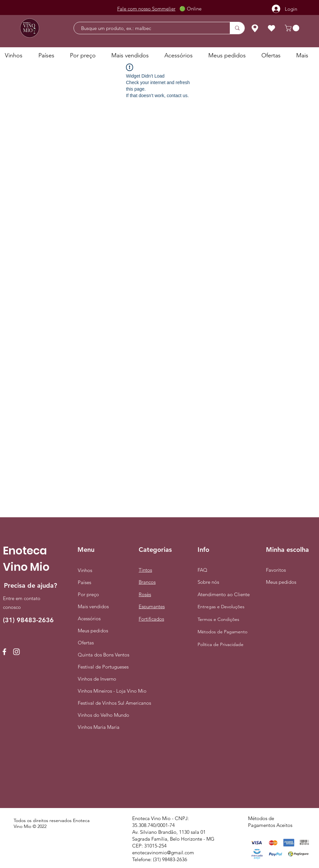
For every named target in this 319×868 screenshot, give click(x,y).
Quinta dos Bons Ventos (102, 655)
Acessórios (89, 618)
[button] (293, 28)
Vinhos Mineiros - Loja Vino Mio (102, 691)
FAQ (202, 570)
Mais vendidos (93, 606)
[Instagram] (16, 652)
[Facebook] (4, 652)
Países (84, 582)
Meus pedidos (93, 631)
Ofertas (86, 643)
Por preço (88, 594)
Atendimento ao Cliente (224, 594)
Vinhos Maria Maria (99, 727)
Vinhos (85, 570)
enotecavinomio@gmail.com (163, 853)
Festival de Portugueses (102, 667)
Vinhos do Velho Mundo (102, 715)
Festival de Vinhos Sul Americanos (102, 703)
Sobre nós (208, 582)
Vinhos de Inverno (97, 679)
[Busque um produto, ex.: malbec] (149, 28)
